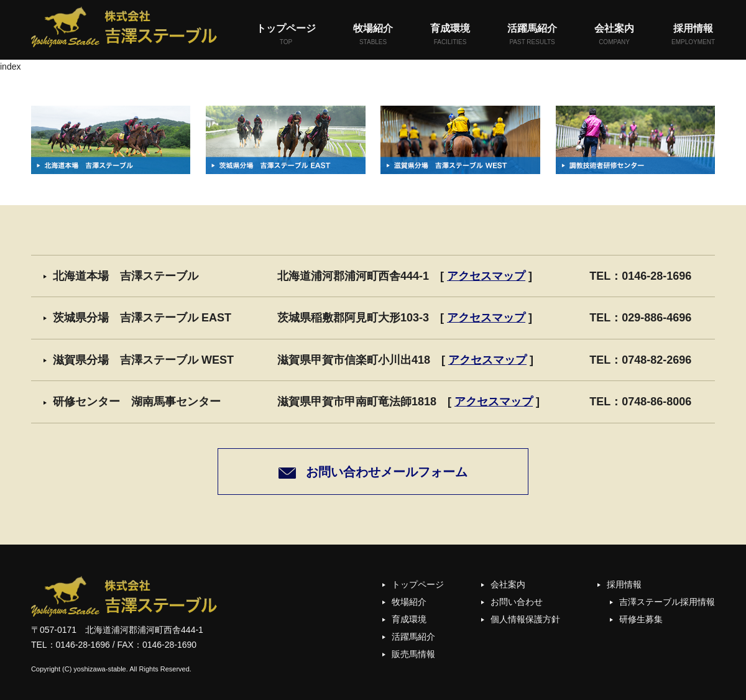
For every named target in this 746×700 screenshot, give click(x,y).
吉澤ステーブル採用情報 (667, 602)
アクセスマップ (486, 276)
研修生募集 (641, 619)
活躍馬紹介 (532, 35)
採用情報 (693, 35)
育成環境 (450, 35)
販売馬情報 (413, 654)
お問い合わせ (517, 602)
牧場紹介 (373, 35)
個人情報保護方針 (525, 619)
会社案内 (614, 35)
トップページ (286, 35)
